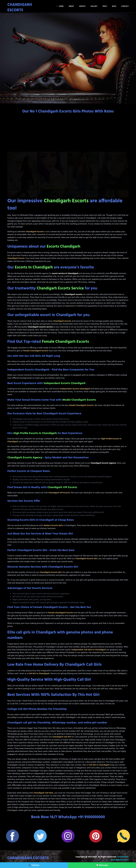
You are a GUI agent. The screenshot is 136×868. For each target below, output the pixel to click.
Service (82, 6)
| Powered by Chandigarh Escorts (120, 858)
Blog (114, 6)
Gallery (94, 6)
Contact (125, 6)
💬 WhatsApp (102, 865)
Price (105, 6)
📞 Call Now (34, 865)
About (71, 6)
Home (61, 6)
